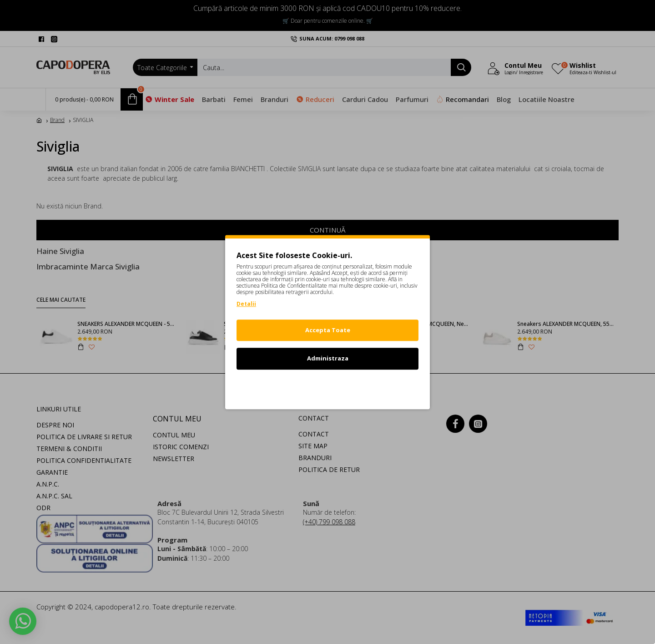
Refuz (327, 387)
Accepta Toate (328, 330)
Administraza (328, 358)
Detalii (246, 304)
